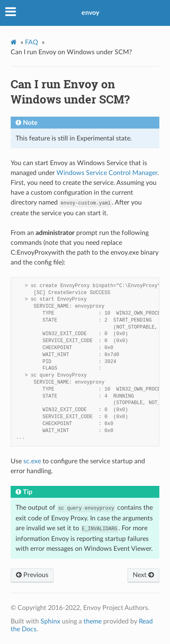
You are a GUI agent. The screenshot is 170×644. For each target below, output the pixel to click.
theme (93, 621)
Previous (32, 575)
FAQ (32, 42)
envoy (90, 13)
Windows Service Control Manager (107, 173)
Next (143, 575)
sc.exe (32, 461)
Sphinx (50, 621)
